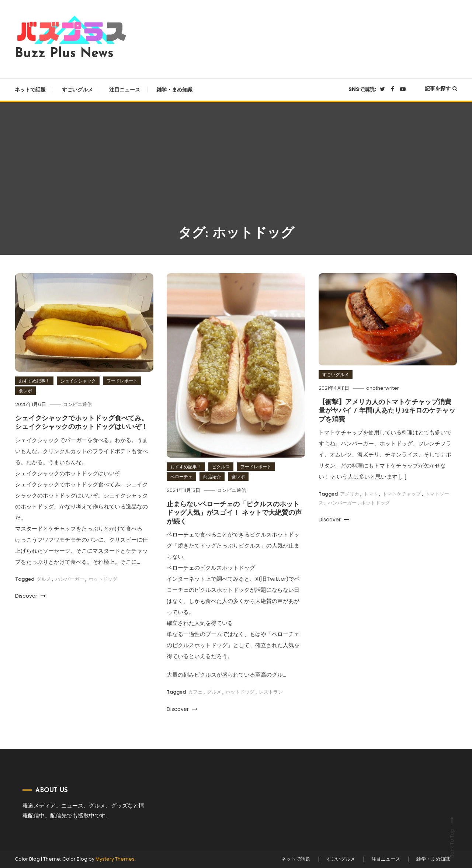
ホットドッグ (103, 579)
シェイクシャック (78, 381)
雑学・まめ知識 (174, 90)
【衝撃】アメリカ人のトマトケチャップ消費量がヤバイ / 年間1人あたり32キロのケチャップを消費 (387, 411)
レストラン (271, 692)
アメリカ (350, 494)
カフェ (195, 692)
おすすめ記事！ (34, 381)
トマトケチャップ (402, 494)
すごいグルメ (77, 90)
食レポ (25, 391)
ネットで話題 (30, 90)
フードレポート (122, 381)
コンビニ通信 (77, 404)
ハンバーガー (70, 579)
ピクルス (221, 467)
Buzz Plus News (64, 54)
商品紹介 (212, 477)
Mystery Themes (115, 859)
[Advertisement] (236, 169)
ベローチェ (181, 477)
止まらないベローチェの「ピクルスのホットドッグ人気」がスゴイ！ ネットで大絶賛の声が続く (234, 513)
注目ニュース (125, 90)
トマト (371, 494)
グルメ (44, 579)
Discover (30, 596)
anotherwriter (383, 388)
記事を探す (441, 88)
